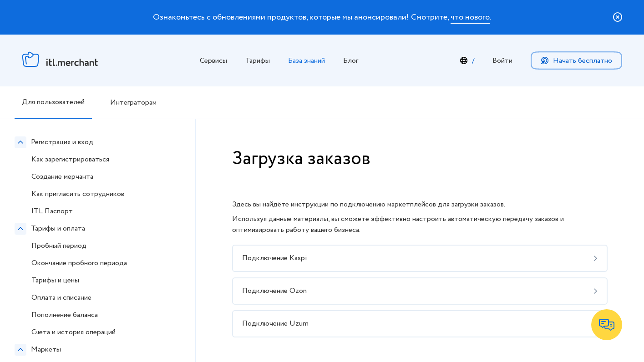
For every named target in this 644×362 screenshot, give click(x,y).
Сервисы (213, 61)
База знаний (307, 61)
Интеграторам (133, 103)
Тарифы (258, 61)
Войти (502, 61)
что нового (470, 17)
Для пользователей (53, 102)
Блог (351, 61)
